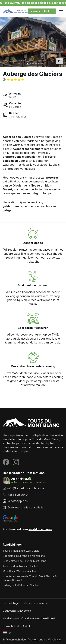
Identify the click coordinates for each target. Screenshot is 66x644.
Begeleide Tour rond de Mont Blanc (24, 556)
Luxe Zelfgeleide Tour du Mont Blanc (24, 561)
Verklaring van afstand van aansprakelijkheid (29, 618)
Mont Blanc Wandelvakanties (20, 571)
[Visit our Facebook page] (6, 462)
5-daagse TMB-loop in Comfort (21, 585)
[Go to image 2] (30, 63)
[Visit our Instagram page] (16, 462)
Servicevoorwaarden (37, 603)
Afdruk (27, 626)
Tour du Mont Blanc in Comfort (21, 566)
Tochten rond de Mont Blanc (44, 639)
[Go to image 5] (39, 63)
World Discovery (40, 529)
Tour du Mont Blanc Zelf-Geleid (21, 551)
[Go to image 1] (27, 63)
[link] (33, 495)
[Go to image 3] (33, 63)
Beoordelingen (12, 603)
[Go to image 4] (36, 63)
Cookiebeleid (11, 626)
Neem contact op (42, 11)
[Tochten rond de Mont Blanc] (33, 423)
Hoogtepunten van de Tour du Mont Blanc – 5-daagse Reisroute (30, 578)
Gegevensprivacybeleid (17, 611)
